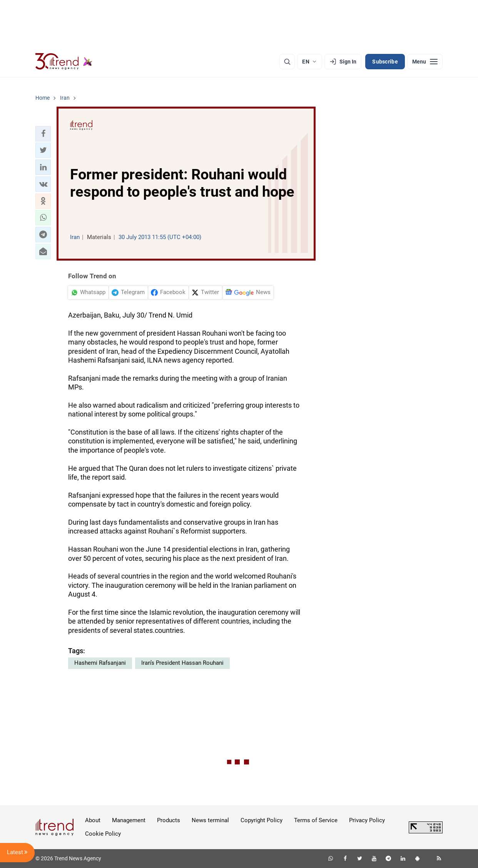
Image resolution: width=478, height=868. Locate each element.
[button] (43, 134)
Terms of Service (316, 820)
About (93, 820)
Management (129, 820)
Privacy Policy (367, 820)
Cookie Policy (103, 834)
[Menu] (425, 62)
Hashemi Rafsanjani (100, 663)
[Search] (287, 62)
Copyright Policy (262, 820)
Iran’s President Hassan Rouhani (182, 663)
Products (169, 820)
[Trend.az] (64, 62)
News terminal (210, 820)
